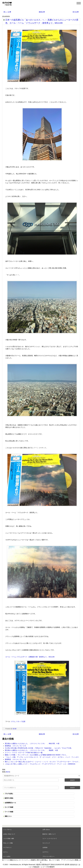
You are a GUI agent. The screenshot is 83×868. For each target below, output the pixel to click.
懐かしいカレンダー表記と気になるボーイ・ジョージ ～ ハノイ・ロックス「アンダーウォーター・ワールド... (42, 762)
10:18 (14, 729)
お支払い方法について (9, 834)
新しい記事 (7, 12)
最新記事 (42, 12)
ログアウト (46, 852)
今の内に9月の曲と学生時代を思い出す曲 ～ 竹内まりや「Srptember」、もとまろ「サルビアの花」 (39, 748)
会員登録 (45, 847)
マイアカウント (7, 847)
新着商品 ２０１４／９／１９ (15, 759)
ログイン (6, 852)
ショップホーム (7, 830)
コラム (13, 721)
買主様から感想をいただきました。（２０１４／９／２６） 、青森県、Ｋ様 (31, 750)
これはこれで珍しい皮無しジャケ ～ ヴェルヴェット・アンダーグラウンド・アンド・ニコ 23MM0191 (40, 764)
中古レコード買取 (8, 843)
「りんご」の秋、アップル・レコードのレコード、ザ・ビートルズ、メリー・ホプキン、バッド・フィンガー (42, 757)
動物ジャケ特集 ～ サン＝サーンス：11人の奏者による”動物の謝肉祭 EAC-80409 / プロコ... (36, 755)
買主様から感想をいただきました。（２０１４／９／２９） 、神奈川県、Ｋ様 (32, 743)
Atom (8, 772)
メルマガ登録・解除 (9, 838)
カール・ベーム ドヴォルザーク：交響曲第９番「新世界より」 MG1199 (30, 657)
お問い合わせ (46, 830)
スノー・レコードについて (50, 838)
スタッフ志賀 (21, 721)
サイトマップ (46, 843)
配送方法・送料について (49, 834)
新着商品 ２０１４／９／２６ (15, 746)
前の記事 (76, 12)
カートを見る (7, 856)
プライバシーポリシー (49, 856)
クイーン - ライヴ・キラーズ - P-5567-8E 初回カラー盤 (24, 753)
